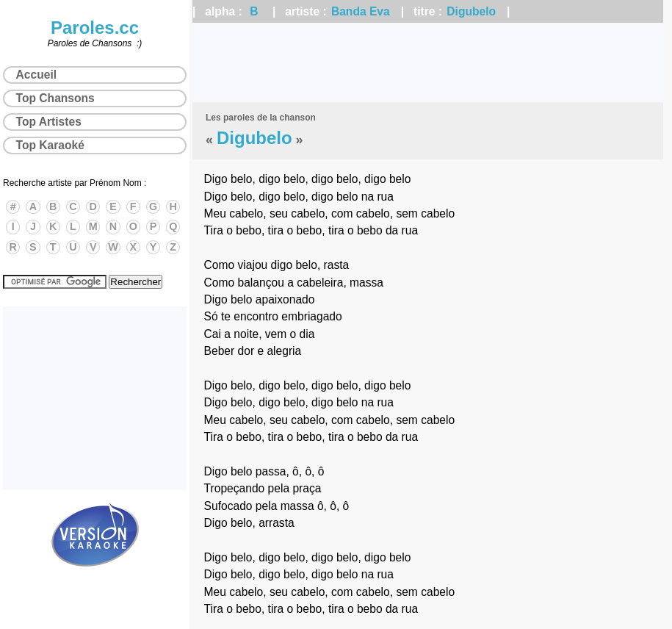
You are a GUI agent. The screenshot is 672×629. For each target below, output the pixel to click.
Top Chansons (55, 98)
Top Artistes (49, 122)
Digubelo (471, 11)
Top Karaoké (50, 145)
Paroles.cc (95, 28)
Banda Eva (361, 11)
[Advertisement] (428, 62)
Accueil (36, 75)
